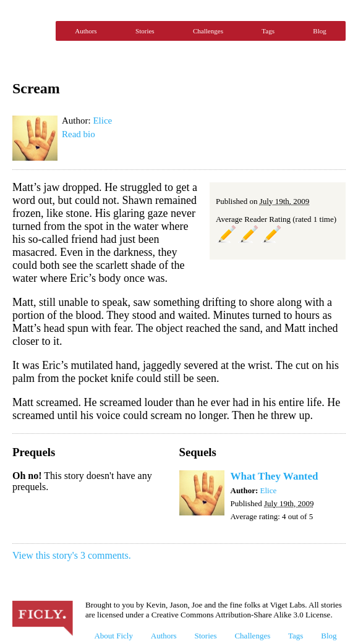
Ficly (31, 31)
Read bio (79, 134)
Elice (102, 121)
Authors (86, 31)
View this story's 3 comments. (72, 555)
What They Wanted (275, 476)
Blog (319, 31)
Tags (268, 31)
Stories (145, 31)
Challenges (208, 31)
